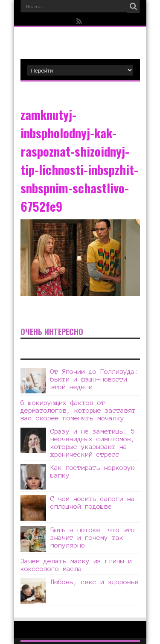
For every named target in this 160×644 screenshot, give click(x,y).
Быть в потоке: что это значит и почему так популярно (93, 538)
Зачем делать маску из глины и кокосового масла (76, 565)
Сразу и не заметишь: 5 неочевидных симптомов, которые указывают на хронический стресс (93, 443)
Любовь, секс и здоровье (95, 582)
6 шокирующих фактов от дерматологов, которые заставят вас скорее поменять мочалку (78, 410)
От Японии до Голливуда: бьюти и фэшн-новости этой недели (95, 379)
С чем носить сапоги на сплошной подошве (93, 503)
